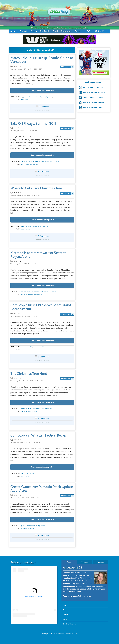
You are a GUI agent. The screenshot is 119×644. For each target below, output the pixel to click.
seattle (39, 97)
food (22, 473)
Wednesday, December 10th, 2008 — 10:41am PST (27, 381)
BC (22, 97)
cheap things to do (34, 161)
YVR (37, 164)
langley (37, 409)
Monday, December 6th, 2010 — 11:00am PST (25, 195)
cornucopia (24, 350)
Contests (85, 562)
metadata (43, 95)
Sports (46, 292)
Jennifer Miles (17, 66)
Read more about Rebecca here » (77, 596)
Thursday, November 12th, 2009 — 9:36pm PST (26, 316)
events (23, 164)
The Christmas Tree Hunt (29, 374)
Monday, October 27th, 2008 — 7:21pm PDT (25, 498)
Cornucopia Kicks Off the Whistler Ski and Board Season (41, 307)
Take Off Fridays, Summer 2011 (33, 124)
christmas (24, 226)
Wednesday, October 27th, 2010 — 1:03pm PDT (26, 264)
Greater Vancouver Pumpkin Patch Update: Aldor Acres (42, 489)
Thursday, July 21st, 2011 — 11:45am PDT (24, 131)
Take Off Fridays (31, 164)
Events (34, 31)
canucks (23, 292)
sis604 (41, 292)
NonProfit (45, 31)
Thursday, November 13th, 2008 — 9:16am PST (26, 443)
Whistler (43, 347)
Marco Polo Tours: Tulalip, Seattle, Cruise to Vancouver (42, 60)
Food (55, 31)
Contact (23, 31)
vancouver (57, 97)
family (42, 161)
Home (65, 605)
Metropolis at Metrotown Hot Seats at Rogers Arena (38, 255)
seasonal (38, 226)
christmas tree (25, 229)
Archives (101, 562)
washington (25, 100)
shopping (45, 97)
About (13, 31)
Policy (65, 619)
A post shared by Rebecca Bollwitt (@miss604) (34, 621)
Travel (77, 31)
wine (27, 476)
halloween (32, 526)
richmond (34, 97)
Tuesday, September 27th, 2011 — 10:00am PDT (26, 69)
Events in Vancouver (70, 624)
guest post (26, 97)
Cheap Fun (24, 161)
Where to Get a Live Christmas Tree (36, 188)
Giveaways (66, 31)
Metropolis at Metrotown (34, 295)
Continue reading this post (41, 90)
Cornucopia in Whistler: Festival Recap (38, 435)
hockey (36, 292)
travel (51, 97)
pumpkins (31, 529)
